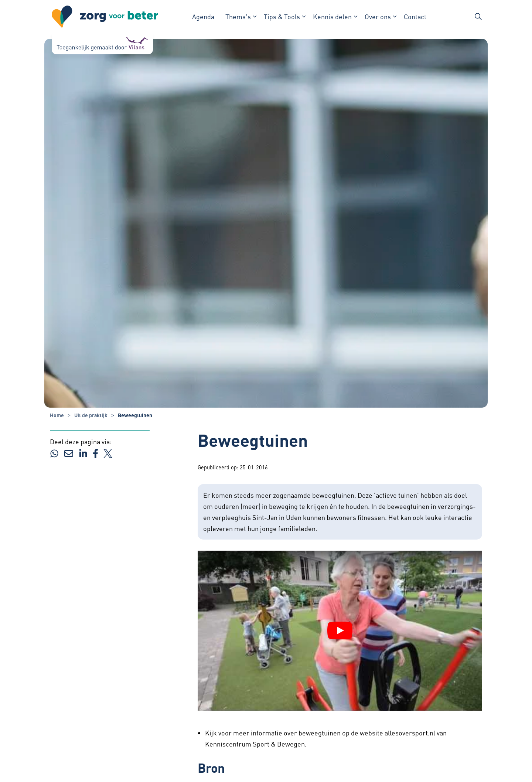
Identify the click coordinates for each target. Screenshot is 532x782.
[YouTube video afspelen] (340, 630)
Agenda (203, 16)
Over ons (378, 16)
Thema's (238, 16)
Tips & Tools (282, 16)
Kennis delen (332, 16)
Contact (415, 16)
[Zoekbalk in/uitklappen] (478, 17)
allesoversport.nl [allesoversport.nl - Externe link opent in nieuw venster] (410, 733)
